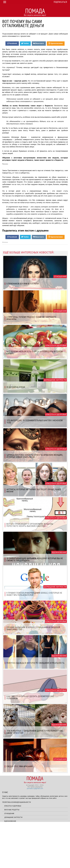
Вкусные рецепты (12, 854)
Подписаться (60, 2)
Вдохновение (10, 866)
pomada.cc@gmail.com (35, 833)
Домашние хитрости (13, 862)
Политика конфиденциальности (17, 847)
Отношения (9, 858)
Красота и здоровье (13, 850)
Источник (5, 287)
